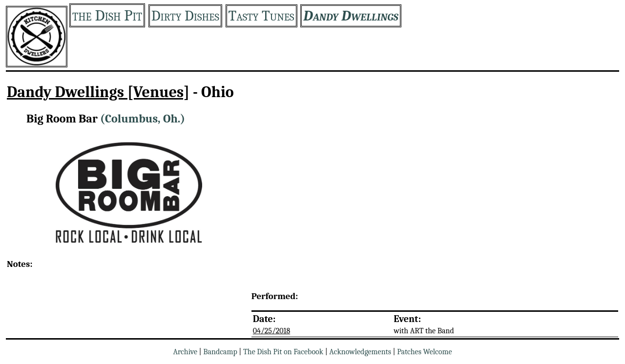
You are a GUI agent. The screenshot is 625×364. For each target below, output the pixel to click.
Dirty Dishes (185, 16)
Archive (185, 352)
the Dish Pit (107, 15)
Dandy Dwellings (351, 16)
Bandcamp (220, 352)
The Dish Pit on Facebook (283, 352)
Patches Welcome (424, 352)
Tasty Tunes (261, 16)
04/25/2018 (271, 331)
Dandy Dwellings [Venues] (98, 92)
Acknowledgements (360, 352)
